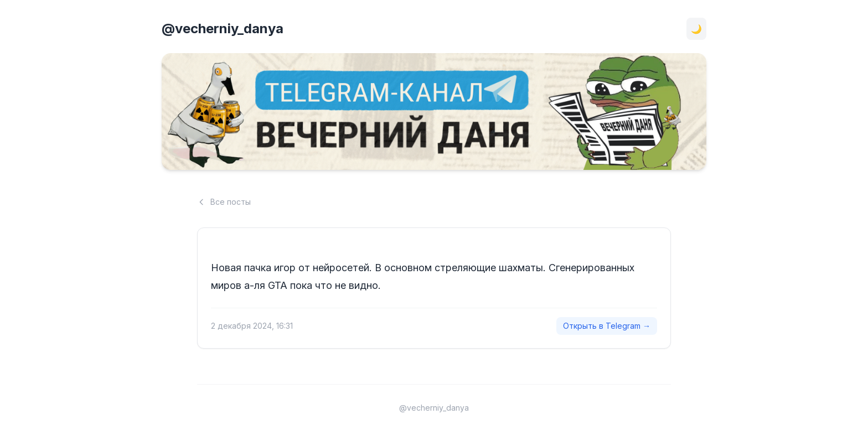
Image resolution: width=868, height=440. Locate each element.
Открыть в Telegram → (607, 326)
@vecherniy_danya (223, 29)
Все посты (224, 202)
